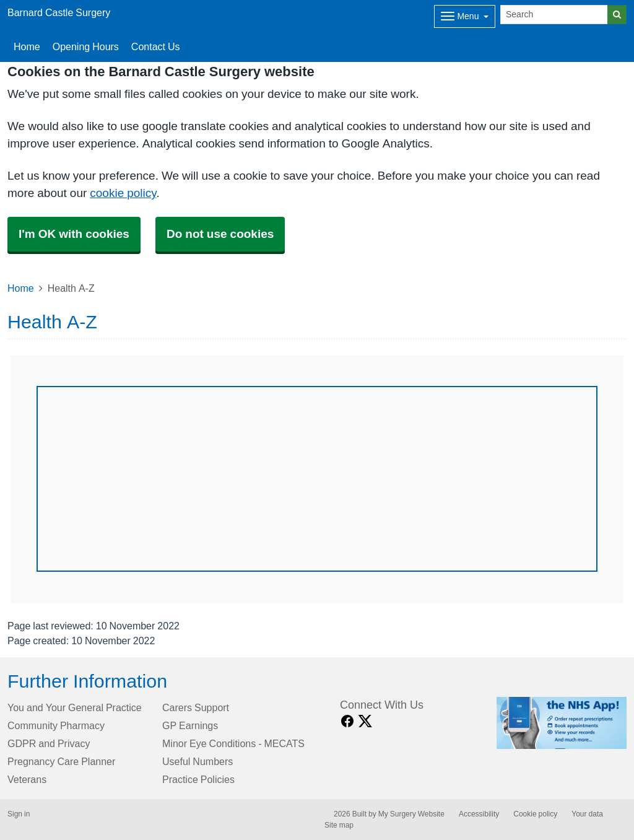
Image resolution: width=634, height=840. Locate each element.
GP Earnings (190, 725)
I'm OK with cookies (74, 234)
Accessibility (479, 814)
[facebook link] (347, 721)
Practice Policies (198, 779)
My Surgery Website (411, 814)
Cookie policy (535, 814)
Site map (339, 825)
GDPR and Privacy (49, 743)
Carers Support (196, 707)
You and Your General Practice (75, 707)
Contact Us (156, 46)
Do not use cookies (220, 234)
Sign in (19, 814)
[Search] (554, 15)
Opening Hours (86, 46)
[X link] (365, 721)
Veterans (27, 779)
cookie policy (123, 193)
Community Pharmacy (56, 725)
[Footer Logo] (562, 723)
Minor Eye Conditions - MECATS (233, 743)
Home (27, 46)
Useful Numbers (198, 761)
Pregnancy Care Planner (61, 761)
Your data (587, 814)
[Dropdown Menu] (465, 16)
